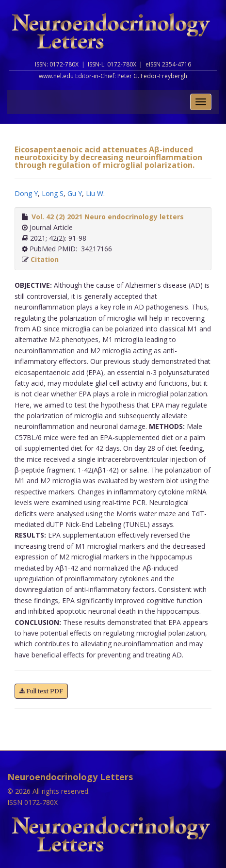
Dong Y (26, 193)
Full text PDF (41, 691)
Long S (53, 193)
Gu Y (75, 193)
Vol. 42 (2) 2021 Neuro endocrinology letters (108, 217)
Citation (45, 259)
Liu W (95, 193)
